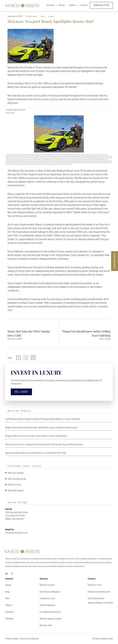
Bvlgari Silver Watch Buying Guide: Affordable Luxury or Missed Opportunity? (42, 428)
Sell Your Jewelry (16, 474)
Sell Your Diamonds (17, 480)
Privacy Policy (12, 639)
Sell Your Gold (14, 485)
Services (50, 5)
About (62, 5)
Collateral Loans (47, 599)
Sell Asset (22, 393)
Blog (7, 592)
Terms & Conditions (29, 639)
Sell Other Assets (16, 491)
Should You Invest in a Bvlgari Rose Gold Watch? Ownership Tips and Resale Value (44, 445)
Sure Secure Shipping (50, 592)
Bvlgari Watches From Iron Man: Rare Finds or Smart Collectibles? (36, 437)
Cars (42, 16)
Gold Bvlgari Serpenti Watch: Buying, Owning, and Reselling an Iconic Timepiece (43, 420)
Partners (9, 613)
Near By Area (46, 626)
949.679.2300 (18, 516)
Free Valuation (115, 261)
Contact (84, 5)
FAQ (7, 599)
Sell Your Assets (47, 586)
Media (72, 5)
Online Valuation (47, 606)
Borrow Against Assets (51, 619)
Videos (8, 606)
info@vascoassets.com (16, 533)
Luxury (51, 16)
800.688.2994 (21, 513)
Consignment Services (50, 613)
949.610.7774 (101, 5)
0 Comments (31, 16)
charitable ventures (48, 99)
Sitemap (9, 619)
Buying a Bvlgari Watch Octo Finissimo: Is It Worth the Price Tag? (36, 454)
